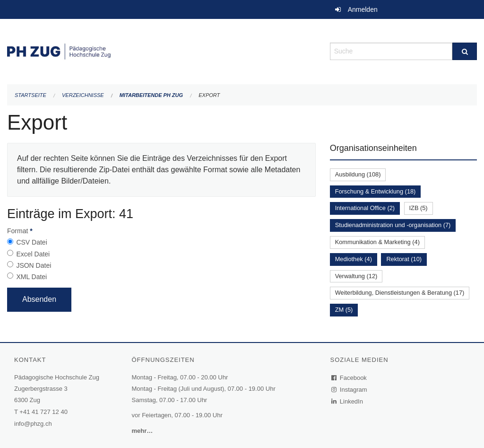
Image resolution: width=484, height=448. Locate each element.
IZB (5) (419, 208)
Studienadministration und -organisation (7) (393, 225)
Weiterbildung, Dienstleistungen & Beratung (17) (400, 293)
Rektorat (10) (404, 259)
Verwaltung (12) (356, 276)
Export (209, 95)
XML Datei (31, 277)
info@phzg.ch (33, 424)
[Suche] (465, 51)
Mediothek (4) (354, 259)
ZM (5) (344, 310)
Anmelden (363, 9)
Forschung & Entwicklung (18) (376, 191)
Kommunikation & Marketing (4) (377, 242)
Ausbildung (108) (358, 174)
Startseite (30, 95)
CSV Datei (31, 242)
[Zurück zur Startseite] (161, 50)
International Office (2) (365, 208)
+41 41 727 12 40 (43, 412)
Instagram (350, 390)
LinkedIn (347, 401)
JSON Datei (34, 265)
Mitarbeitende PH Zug (151, 95)
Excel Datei (33, 254)
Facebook (349, 378)
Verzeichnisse (83, 95)
